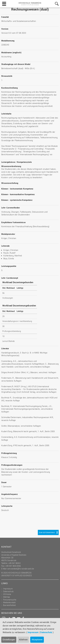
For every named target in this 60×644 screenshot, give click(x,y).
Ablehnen (23, 640)
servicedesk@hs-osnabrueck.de (21, 569)
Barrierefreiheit (9, 605)
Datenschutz (46, 632)
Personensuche (10, 600)
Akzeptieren (37, 640)
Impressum (33, 632)
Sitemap (7, 597)
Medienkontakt (9, 602)
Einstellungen (9, 640)
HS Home (7, 594)
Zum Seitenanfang (47, 532)
